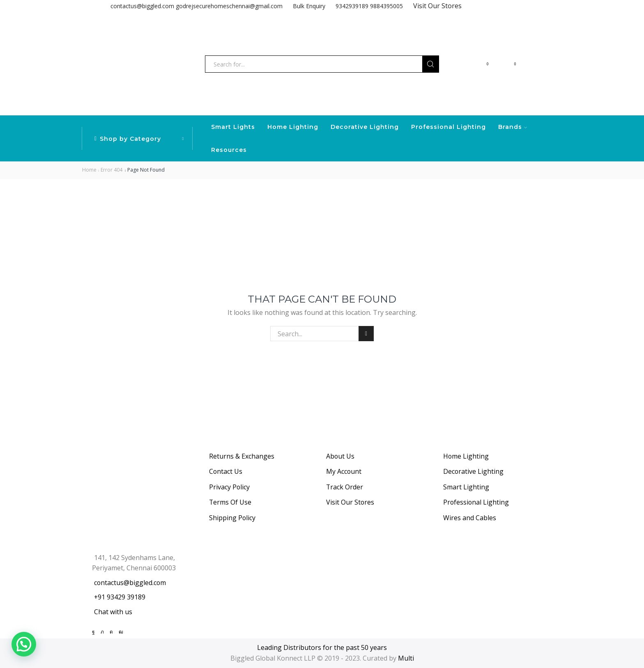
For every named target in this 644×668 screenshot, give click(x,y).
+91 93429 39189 (120, 597)
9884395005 (386, 6)
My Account (344, 471)
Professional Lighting (448, 127)
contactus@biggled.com (142, 6)
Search (366, 334)
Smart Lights (233, 127)
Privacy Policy (229, 487)
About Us (340, 456)
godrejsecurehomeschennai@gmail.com (229, 6)
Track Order (345, 487)
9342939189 (352, 6)
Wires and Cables (470, 518)
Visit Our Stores (437, 6)
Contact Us (226, 471)
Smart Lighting (466, 487)
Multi (406, 658)
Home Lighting (293, 127)
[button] (24, 644)
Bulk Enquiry (309, 6)
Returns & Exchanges (242, 456)
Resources (229, 150)
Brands (513, 127)
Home (89, 170)
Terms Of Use (230, 502)
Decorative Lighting (365, 127)
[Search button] (430, 64)
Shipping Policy (232, 518)
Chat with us (113, 612)
